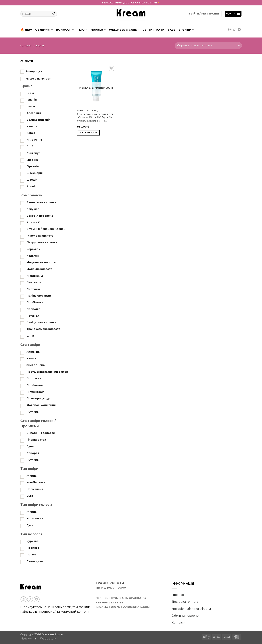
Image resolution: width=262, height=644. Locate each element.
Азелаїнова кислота (41, 202)
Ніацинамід (35, 276)
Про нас (178, 595)
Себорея (33, 453)
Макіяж (98, 30)
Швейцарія (34, 173)
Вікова (31, 359)
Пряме (31, 555)
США (30, 146)
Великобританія (38, 120)
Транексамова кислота (43, 329)
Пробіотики (35, 302)
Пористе (33, 548)
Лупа (30, 446)
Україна (32, 160)
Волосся (65, 30)
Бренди (186, 30)
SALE (171, 30)
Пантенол (34, 282)
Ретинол (33, 316)
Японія (31, 186)
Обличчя (44, 30)
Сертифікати (154, 30)
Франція (33, 166)
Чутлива (33, 412)
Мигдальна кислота (41, 262)
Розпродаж (34, 71)
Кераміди (33, 249)
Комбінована (36, 482)
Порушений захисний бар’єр (47, 372)
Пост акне (34, 378)
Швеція (32, 180)
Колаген (33, 256)
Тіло (82, 30)
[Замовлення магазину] (208, 46)
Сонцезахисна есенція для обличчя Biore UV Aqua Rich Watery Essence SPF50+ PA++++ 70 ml (96, 118)
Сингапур (33, 153)
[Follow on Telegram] (239, 30)
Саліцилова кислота (41, 322)
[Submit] (54, 14)
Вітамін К (33, 222)
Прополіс (33, 309)
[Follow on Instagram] (230, 30)
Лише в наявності (39, 79)
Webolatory (48, 639)
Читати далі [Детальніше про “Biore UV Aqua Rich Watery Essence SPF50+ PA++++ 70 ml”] (88, 133)
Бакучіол (33, 209)
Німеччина (34, 140)
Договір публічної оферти (191, 609)
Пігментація (35, 392)
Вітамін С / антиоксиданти (46, 229)
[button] (204, 14)
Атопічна (33, 352)
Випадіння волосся (41, 433)
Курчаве (33, 541)
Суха (30, 496)
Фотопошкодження (41, 405)
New (26, 30)
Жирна (32, 476)
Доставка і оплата (185, 602)
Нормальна (35, 489)
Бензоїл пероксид (40, 216)
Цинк (30, 336)
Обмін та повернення (188, 616)
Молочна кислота (39, 269)
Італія (31, 106)
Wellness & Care (124, 30)
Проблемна (35, 385)
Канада (32, 126)
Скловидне (35, 561)
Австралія (34, 113)
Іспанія (32, 100)
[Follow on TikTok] (235, 30)
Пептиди (33, 289)
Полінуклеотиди (39, 296)
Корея (31, 133)
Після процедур (38, 398)
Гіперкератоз (36, 440)
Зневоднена (36, 365)
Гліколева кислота (40, 236)
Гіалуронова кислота (42, 242)
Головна (26, 46)
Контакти (179, 623)
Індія (30, 93)
